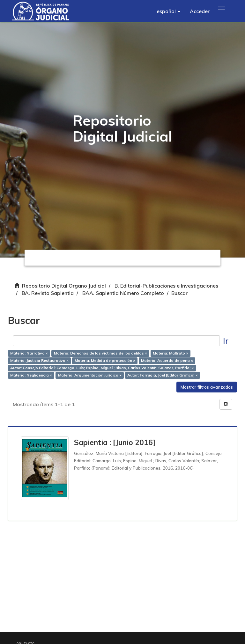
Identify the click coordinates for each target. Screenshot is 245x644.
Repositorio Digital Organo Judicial (64, 286)
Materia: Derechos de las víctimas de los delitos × (100, 353)
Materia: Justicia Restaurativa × (39, 361)
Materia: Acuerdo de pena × (167, 361)
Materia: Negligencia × (31, 375)
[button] (168, 11)
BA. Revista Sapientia (48, 293)
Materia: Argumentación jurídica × (90, 375)
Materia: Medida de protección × (105, 361)
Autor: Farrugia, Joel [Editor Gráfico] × (163, 375)
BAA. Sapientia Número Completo (123, 293)
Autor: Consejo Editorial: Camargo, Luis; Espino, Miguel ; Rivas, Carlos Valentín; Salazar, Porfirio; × (102, 368)
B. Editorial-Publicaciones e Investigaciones (166, 286)
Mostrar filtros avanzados (207, 387)
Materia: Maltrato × (171, 353)
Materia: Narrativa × (29, 353)
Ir (226, 341)
